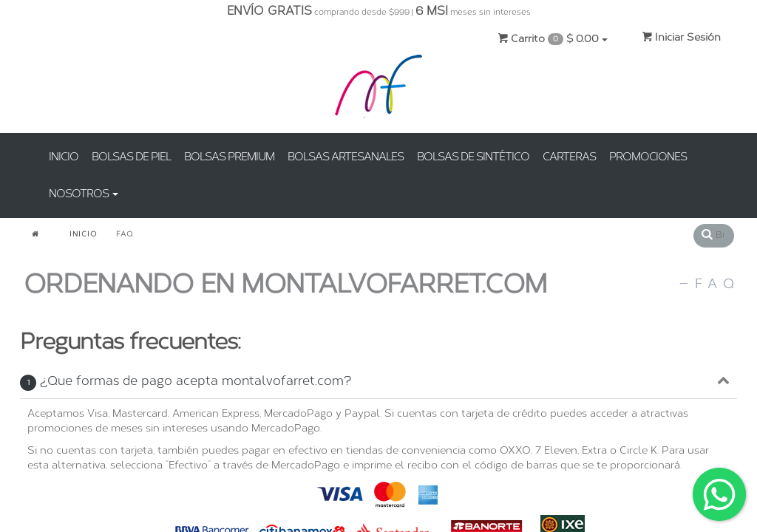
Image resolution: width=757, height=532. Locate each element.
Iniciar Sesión (681, 37)
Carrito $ (553, 39)
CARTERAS (569, 157)
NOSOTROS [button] (84, 194)
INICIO (64, 157)
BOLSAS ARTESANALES (346, 157)
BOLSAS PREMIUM (229, 157)
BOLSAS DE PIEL (131, 157)
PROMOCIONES (648, 157)
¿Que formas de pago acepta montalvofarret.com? (186, 381)
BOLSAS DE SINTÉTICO (473, 157)
